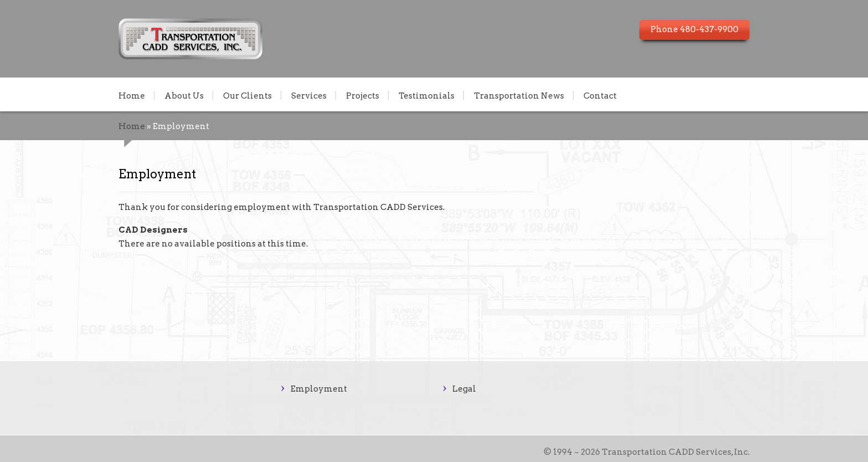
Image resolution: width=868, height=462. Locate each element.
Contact (600, 95)
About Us (184, 95)
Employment (319, 389)
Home (132, 95)
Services (309, 95)
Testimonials (427, 95)
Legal (464, 389)
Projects (363, 95)
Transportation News (519, 95)
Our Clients (247, 95)
